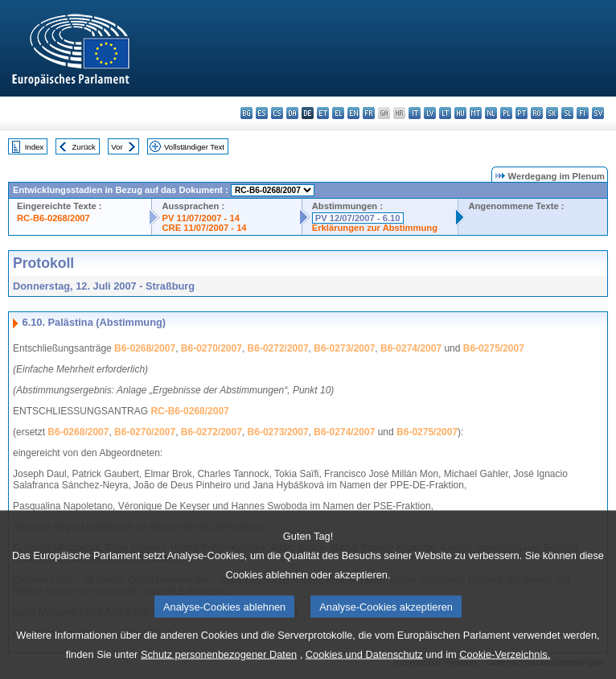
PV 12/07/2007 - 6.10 (358, 218)
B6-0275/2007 (494, 348)
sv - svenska (598, 113)
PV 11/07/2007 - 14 (200, 218)
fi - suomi (583, 113)
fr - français (369, 113)
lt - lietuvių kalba (445, 113)
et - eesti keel (323, 113)
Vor (117, 147)
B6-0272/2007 (278, 348)
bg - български (246, 113)
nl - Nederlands (491, 113)
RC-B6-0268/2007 (53, 218)
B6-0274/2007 (411, 348)
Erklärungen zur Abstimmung (375, 228)
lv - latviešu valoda (430, 113)
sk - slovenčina (552, 113)
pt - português (522, 113)
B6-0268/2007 (145, 348)
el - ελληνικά (338, 113)
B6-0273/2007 (344, 348)
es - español (262, 113)
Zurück (84, 147)
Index (34, 147)
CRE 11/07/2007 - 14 (204, 228)
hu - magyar (460, 113)
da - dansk (292, 113)
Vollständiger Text (194, 147)
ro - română (537, 113)
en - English (353, 113)
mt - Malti (476, 113)
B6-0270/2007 (211, 348)
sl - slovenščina (567, 113)
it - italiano (415, 113)
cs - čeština (277, 113)
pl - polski (506, 113)
